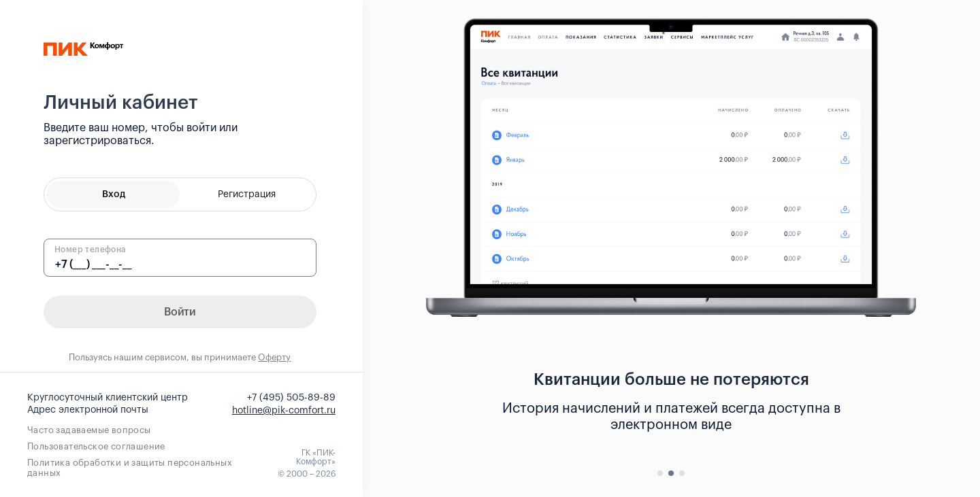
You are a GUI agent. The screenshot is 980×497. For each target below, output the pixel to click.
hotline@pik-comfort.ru (284, 411)
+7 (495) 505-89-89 (291, 398)
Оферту (274, 357)
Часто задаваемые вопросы (89, 430)
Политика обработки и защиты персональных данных (130, 468)
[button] (660, 473)
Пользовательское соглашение (96, 446)
